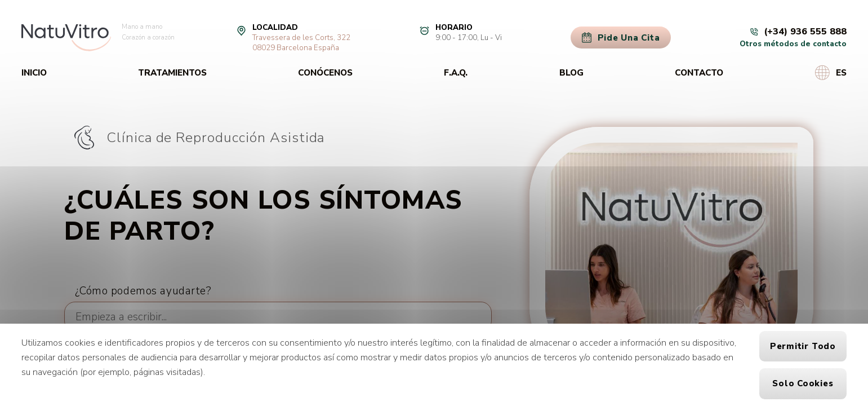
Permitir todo (803, 346)
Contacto (699, 73)
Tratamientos (172, 73)
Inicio (34, 73)
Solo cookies (803, 383)
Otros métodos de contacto (793, 44)
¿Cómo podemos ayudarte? (143, 291)
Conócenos (325, 73)
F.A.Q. (456, 73)
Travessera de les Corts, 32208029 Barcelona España (301, 43)
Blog (571, 73)
